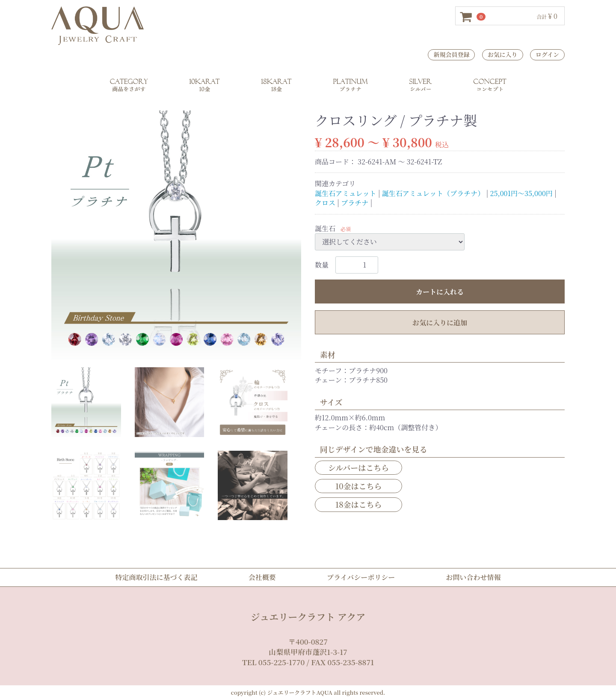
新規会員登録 (451, 55)
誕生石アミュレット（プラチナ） (433, 193)
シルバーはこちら (358, 467)
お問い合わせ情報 (473, 577)
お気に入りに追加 (440, 323)
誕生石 (325, 228)
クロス (325, 203)
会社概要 (262, 577)
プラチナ (355, 203)
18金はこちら (359, 504)
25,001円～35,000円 (521, 193)
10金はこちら (359, 486)
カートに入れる (440, 292)
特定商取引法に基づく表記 (157, 577)
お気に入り (503, 55)
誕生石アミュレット (346, 193)
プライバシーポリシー (361, 577)
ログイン (547, 55)
